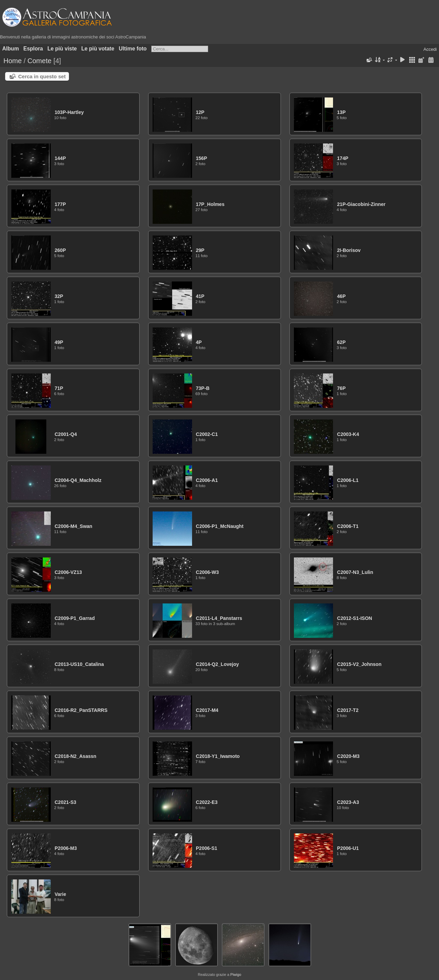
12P (200, 112)
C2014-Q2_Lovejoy (217, 664)
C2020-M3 (348, 756)
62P (341, 342)
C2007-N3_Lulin (355, 572)
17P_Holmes (210, 204)
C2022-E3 (207, 802)
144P (60, 158)
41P (200, 296)
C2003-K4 (348, 434)
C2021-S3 (65, 802)
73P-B (203, 388)
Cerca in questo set (42, 76)
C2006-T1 (348, 526)
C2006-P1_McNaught (220, 526)
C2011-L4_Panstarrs (219, 618)
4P (199, 342)
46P (341, 296)
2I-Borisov (349, 250)
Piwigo (236, 975)
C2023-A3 (348, 802)
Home (13, 61)
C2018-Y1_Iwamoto (218, 756)
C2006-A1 (207, 480)
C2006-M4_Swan (73, 526)
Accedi (430, 49)
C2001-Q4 (66, 434)
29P (200, 250)
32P (59, 296)
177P (60, 204)
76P (341, 388)
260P (60, 250)
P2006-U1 (348, 848)
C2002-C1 (207, 434)
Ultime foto (133, 49)
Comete (39, 61)
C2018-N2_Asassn (75, 756)
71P (59, 388)
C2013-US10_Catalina (79, 664)
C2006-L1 (348, 480)
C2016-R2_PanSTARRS (81, 710)
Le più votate (98, 49)
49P (59, 342)
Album (11, 49)
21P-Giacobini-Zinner (361, 204)
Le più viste (62, 49)
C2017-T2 (348, 710)
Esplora (33, 49)
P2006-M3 (66, 848)
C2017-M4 (207, 710)
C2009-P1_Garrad (75, 618)
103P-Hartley (69, 112)
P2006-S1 (206, 848)
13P (341, 112)
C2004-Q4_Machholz (78, 480)
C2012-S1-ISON (355, 618)
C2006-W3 (207, 572)
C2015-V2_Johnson (359, 664)
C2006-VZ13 (68, 572)
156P (201, 158)
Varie (60, 894)
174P (343, 158)
